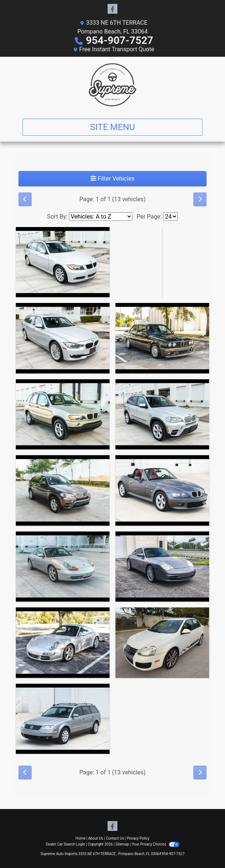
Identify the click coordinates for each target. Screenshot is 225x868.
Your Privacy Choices (155, 844)
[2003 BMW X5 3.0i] (63, 414)
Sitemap (122, 844)
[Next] (200, 199)
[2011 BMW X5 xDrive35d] (162, 414)
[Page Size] (170, 217)
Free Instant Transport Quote (117, 49)
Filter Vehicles (112, 179)
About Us (96, 838)
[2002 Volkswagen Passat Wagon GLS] (63, 719)
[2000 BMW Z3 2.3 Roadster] (162, 490)
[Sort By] (101, 217)
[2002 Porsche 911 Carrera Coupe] (162, 567)
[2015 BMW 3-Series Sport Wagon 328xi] (63, 338)
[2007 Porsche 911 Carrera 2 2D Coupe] (63, 643)
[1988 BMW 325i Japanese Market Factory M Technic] (162, 338)
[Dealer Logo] (112, 85)
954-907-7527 (120, 40)
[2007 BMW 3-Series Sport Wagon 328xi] (63, 262)
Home (81, 838)
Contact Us (115, 838)
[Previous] (25, 199)
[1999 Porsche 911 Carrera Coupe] (63, 567)
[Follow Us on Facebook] (112, 9)
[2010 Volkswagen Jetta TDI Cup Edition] (162, 643)
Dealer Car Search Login (65, 844)
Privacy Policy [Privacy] (138, 838)
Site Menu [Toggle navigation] (112, 127)
